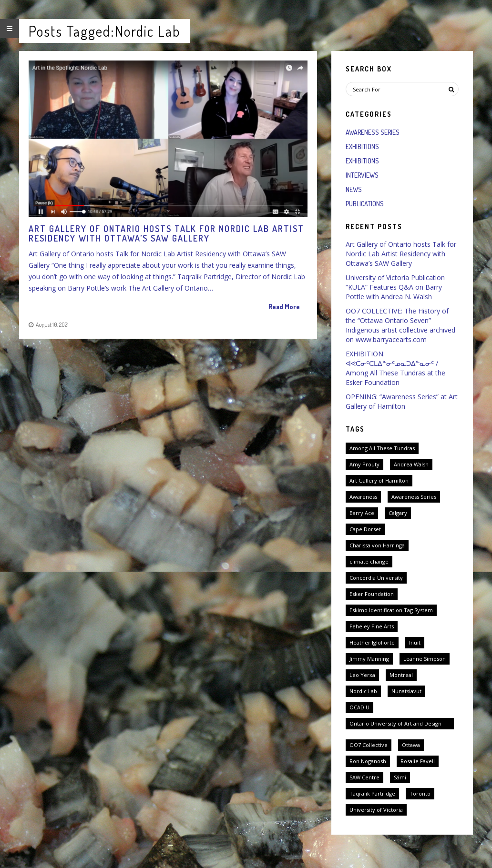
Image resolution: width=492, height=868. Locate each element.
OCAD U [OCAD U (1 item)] (359, 707)
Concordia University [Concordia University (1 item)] (376, 578)
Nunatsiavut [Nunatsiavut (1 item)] (406, 691)
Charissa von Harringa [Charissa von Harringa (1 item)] (377, 545)
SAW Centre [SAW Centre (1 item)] (364, 777)
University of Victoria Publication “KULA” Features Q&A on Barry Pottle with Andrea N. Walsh (395, 287)
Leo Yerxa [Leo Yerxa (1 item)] (362, 675)
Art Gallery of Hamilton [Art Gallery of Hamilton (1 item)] (379, 480)
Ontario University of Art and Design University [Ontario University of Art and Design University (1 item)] (395, 725)
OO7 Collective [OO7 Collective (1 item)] (369, 745)
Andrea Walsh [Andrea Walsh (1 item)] (411, 464)
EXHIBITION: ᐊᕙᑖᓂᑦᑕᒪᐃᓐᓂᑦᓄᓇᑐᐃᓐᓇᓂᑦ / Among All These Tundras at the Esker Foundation (395, 368)
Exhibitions (362, 146)
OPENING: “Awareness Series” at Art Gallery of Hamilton (402, 401)
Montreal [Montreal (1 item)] (401, 675)
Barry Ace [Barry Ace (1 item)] (362, 513)
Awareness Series (373, 132)
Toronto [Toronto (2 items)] (420, 793)
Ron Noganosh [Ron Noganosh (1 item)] (368, 761)
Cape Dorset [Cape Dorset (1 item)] (365, 529)
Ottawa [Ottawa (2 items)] (411, 745)
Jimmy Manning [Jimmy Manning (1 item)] (369, 659)
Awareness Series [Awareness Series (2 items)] (414, 497)
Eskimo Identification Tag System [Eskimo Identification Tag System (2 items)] (391, 610)
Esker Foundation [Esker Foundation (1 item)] (372, 594)
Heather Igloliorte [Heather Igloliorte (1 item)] (372, 642)
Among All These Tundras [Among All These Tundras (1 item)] (382, 448)
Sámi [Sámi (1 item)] (400, 777)
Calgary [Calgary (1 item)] (398, 513)
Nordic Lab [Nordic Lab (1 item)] (363, 691)
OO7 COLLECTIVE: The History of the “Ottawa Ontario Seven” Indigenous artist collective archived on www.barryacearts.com (400, 325)
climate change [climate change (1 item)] (369, 561)
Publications (365, 204)
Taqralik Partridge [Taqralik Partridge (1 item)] (372, 793)
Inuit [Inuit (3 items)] (415, 642)
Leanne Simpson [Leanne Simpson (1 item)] (425, 659)
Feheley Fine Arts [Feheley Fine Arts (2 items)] (372, 626)
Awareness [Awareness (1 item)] (363, 497)
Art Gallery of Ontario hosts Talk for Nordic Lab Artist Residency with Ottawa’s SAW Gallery (401, 254)
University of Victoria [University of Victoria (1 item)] (376, 810)
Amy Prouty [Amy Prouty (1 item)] (364, 464)
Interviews (362, 175)
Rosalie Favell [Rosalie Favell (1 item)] (418, 761)
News (354, 189)
